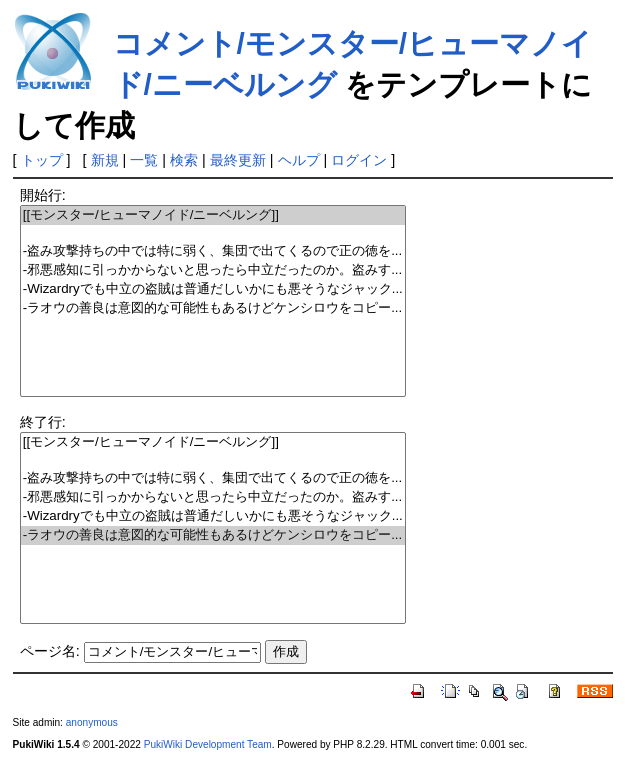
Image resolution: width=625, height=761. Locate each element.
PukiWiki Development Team (208, 744)
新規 (105, 160)
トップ (42, 160)
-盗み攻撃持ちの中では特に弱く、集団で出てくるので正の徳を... (213, 251)
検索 (184, 160)
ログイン (359, 160)
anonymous (92, 722)
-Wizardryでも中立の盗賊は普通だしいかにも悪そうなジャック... (213, 289)
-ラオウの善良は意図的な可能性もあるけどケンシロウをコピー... (213, 308)
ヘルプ (299, 160)
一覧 (144, 160)
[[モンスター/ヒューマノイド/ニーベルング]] (213, 215)
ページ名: (50, 651)
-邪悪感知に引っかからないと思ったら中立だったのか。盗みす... (213, 270)
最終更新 (238, 160)
